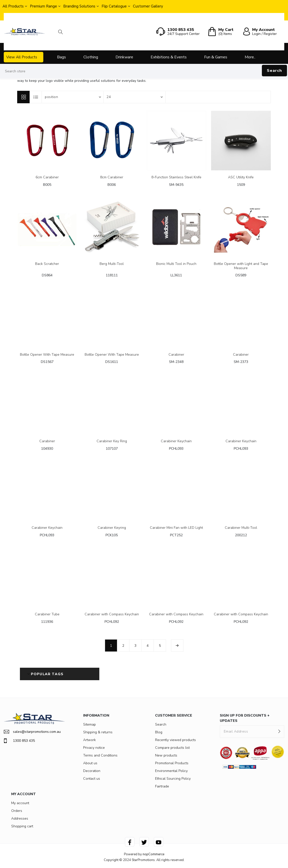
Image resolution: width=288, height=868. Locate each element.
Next (177, 646)
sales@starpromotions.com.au (32, 732)
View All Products (22, 57)
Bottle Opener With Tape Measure (47, 355)
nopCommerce (153, 854)
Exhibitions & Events (169, 57)
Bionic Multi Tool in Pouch (176, 264)
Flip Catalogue (114, 6)
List (36, 97)
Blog (159, 732)
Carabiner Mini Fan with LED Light (176, 528)
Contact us (92, 779)
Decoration (92, 771)
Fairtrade (162, 786)
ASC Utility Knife (241, 177)
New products (166, 755)
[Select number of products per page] (134, 97)
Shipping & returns (98, 732)
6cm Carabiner (47, 177)
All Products (13, 6)
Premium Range (43, 6)
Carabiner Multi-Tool (241, 528)
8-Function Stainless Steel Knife (176, 177)
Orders (17, 811)
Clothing (91, 57)
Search (274, 71)
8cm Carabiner (112, 177)
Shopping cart (22, 826)
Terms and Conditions (100, 755)
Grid (23, 97)
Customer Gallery (148, 6)
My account (20, 803)
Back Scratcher (47, 264)
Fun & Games (216, 57)
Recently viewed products (175, 740)
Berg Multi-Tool (112, 264)
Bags (61, 57)
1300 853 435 (19, 741)
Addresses (20, 818)
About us (90, 763)
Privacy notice (94, 748)
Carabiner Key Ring (112, 441)
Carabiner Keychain (176, 441)
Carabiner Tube (47, 614)
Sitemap (89, 724)
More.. (250, 57)
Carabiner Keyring (112, 528)
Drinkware (124, 57)
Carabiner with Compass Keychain (112, 614)
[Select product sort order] (73, 97)
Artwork (89, 740)
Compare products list (172, 748)
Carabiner (176, 355)
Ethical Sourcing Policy (173, 779)
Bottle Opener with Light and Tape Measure (241, 266)
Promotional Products (172, 763)
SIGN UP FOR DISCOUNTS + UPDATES (245, 718)
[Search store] (144, 71)
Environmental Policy (171, 771)
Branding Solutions (79, 6)
